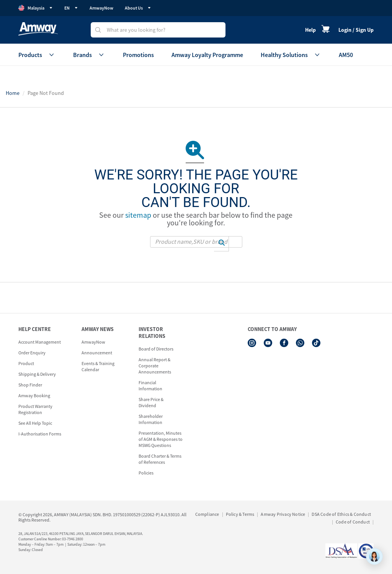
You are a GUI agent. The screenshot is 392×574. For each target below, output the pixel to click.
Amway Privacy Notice (283, 514)
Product (26, 363)
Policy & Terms (240, 514)
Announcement (97, 353)
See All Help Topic (35, 423)
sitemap (138, 215)
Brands (89, 55)
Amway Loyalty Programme (207, 55)
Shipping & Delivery (37, 374)
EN (71, 8)
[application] (374, 556)
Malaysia (36, 8)
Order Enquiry (32, 353)
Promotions (138, 55)
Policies (146, 473)
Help (310, 30)
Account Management (40, 342)
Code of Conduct (353, 522)
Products (37, 55)
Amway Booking (34, 395)
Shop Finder (30, 385)
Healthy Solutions (291, 55)
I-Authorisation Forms (40, 434)
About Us (138, 8)
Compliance (207, 514)
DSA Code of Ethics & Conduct (341, 514)
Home (13, 93)
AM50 (346, 55)
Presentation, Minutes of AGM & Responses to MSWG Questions (161, 439)
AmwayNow (101, 8)
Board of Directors (156, 349)
